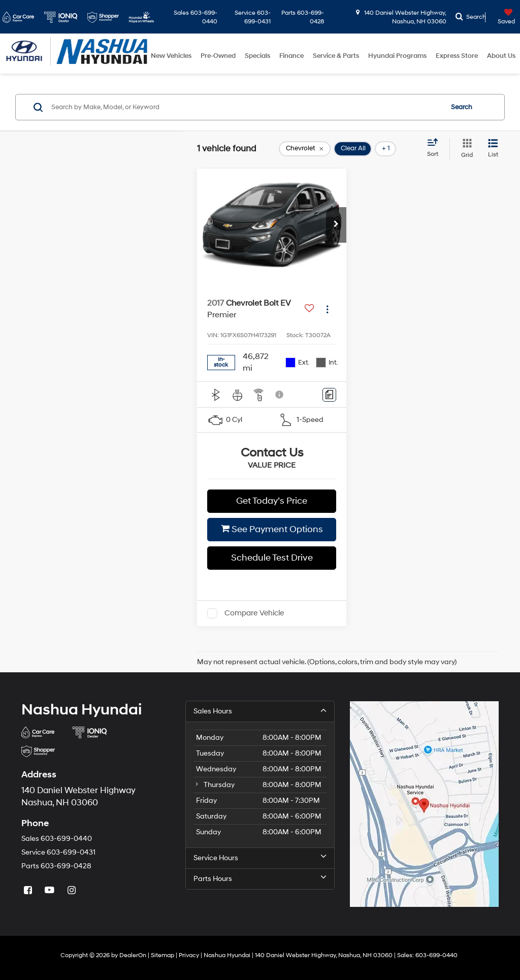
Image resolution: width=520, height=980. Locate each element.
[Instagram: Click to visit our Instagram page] (73, 890)
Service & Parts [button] (336, 56)
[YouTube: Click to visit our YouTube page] (51, 890)
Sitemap (162, 955)
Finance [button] (291, 56)
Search (462, 107)
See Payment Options (272, 529)
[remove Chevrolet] (305, 149)
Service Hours (260, 858)
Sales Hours (260, 711)
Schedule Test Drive (272, 558)
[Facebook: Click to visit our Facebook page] (29, 890)
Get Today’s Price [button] (272, 501)
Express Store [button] (457, 56)
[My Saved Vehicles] (501, 17)
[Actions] (327, 309)
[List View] (493, 149)
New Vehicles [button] (171, 56)
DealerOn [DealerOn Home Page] (133, 955)
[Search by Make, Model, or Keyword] (246, 107)
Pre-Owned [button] (218, 56)
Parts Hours (260, 878)
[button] (336, 225)
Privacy (189, 955)
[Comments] (329, 395)
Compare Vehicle (254, 613)
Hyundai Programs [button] (397, 56)
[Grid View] (465, 149)
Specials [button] (257, 56)
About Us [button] (501, 56)
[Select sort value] (436, 148)
